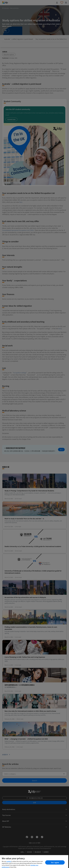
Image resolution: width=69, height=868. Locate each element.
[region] (34, 862)
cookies (9, 861)
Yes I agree (55, 862)
